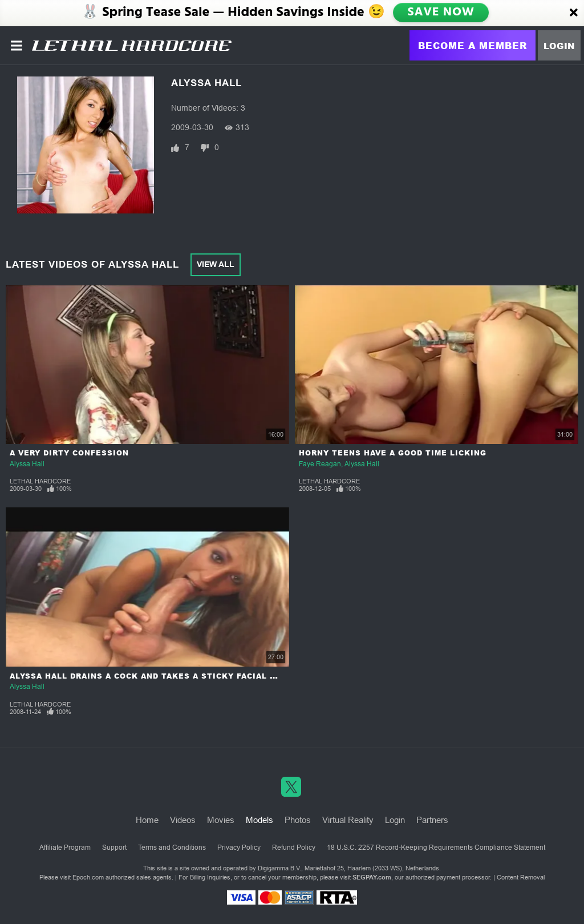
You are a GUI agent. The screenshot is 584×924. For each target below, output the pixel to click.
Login (559, 46)
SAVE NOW (441, 13)
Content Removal (521, 877)
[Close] (574, 13)
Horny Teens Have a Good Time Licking (393, 453)
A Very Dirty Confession (69, 453)
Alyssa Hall (27, 464)
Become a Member (473, 45)
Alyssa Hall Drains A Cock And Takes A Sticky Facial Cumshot (161, 676)
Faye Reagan (320, 464)
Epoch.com (88, 877)
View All (216, 264)
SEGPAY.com (372, 877)
